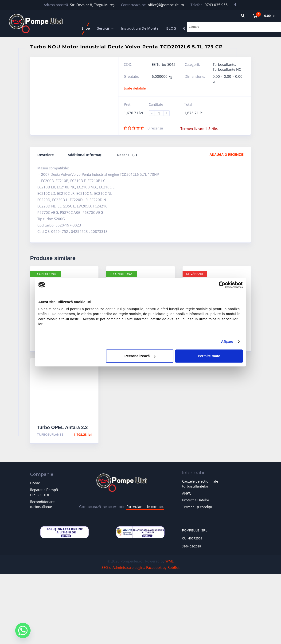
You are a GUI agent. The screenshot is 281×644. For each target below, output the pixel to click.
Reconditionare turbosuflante (42, 504)
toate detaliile (135, 88)
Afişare (227, 342)
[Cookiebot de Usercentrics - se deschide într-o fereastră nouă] (222, 285)
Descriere (46, 155)
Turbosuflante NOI (228, 69)
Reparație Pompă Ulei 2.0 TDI (44, 492)
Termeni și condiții (197, 507)
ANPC (187, 493)
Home (35, 483)
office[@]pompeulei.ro (166, 5)
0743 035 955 (216, 5)
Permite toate (209, 356)
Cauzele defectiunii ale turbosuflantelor (200, 484)
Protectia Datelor (196, 500)
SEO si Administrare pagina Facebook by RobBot (140, 567)
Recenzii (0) (127, 155)
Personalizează (140, 356)
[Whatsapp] (23, 630)
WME (170, 561)
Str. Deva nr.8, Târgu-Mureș (92, 5)
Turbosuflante (224, 64)
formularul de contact (145, 507)
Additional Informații (86, 155)
